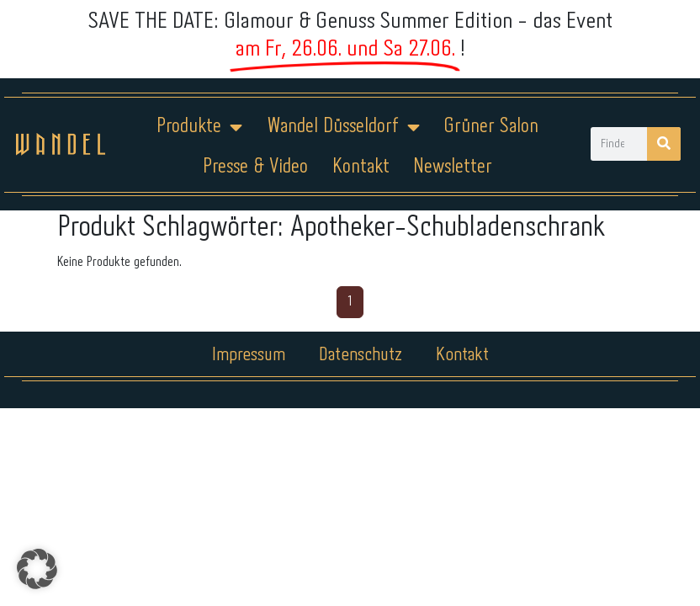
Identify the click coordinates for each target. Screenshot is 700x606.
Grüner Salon (491, 127)
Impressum (249, 355)
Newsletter (453, 167)
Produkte (199, 127)
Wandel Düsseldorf (343, 127)
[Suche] (664, 144)
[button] (37, 569)
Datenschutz (361, 355)
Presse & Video (255, 167)
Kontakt (361, 167)
